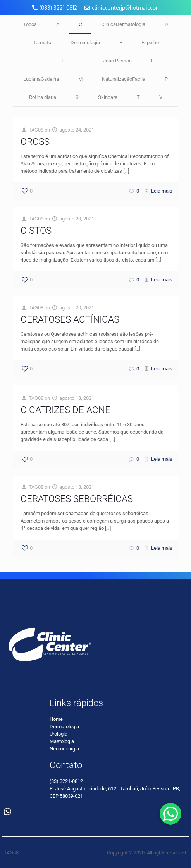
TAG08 (36, 130)
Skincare (108, 97)
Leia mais (162, 191)
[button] (170, 814)
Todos (30, 24)
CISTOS (36, 231)
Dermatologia (85, 43)
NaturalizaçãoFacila (124, 79)
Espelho (150, 43)
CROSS (35, 142)
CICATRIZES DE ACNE (65, 410)
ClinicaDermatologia (123, 24)
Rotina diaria (43, 97)
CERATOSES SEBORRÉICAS (77, 499)
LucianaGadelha (41, 79)
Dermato (42, 43)
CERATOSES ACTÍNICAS (70, 319)
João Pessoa (117, 61)
